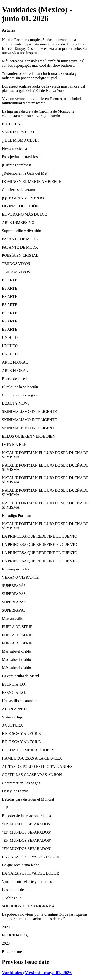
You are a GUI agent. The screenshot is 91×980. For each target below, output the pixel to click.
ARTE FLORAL (15, 362)
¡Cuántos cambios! (17, 165)
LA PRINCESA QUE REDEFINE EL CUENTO (40, 536)
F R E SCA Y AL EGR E (21, 734)
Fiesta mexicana (15, 149)
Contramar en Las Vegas (21, 783)
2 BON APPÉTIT (16, 709)
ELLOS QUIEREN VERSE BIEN (29, 436)
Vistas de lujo (12, 717)
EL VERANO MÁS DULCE (24, 214)
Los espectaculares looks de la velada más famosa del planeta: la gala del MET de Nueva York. (44, 88)
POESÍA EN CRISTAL (20, 255)
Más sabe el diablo (17, 651)
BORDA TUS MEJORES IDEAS (28, 750)
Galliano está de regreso (21, 395)
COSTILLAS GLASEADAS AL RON (32, 775)
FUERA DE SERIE (17, 627)
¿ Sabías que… (14, 898)
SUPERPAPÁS (14, 586)
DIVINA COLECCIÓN (20, 206)
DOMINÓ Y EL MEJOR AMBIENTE (32, 181)
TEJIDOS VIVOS (16, 264)
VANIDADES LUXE (19, 132)
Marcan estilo (13, 618)
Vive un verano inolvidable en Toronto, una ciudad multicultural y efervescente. (41, 101)
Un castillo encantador (19, 701)
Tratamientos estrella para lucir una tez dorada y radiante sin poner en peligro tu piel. (39, 76)
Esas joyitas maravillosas (21, 157)
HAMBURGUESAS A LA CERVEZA (32, 758)
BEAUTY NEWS (16, 403)
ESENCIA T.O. (14, 684)
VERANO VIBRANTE (20, 577)
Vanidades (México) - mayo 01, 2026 (37, 973)
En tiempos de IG (16, 569)
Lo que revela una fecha (21, 865)
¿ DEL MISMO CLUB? (21, 140)
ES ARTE (10, 280)
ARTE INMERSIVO (18, 223)
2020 (6, 927)
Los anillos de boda (17, 890)
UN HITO (10, 338)
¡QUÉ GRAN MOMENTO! (24, 198)
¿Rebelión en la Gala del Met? (25, 173)
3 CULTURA (12, 725)
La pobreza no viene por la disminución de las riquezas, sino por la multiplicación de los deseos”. (45, 917)
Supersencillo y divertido (21, 231)
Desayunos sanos (15, 791)
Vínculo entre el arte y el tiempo (27, 881)
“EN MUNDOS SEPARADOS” (27, 824)
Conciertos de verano (18, 190)
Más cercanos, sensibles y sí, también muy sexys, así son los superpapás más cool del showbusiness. (43, 63)
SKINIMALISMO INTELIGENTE (29, 412)
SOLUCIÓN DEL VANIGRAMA (28, 906)
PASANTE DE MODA (20, 239)
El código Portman (17, 516)
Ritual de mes (13, 952)
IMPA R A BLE (14, 444)
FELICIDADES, (15, 935)
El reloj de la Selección (20, 387)
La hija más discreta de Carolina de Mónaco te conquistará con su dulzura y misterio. (38, 113)
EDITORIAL (12, 124)
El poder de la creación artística (26, 816)
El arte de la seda (15, 379)
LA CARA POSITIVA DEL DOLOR (31, 857)
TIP (5, 808)
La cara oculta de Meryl (21, 676)
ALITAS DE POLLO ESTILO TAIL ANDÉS (37, 766)
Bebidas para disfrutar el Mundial (28, 799)
